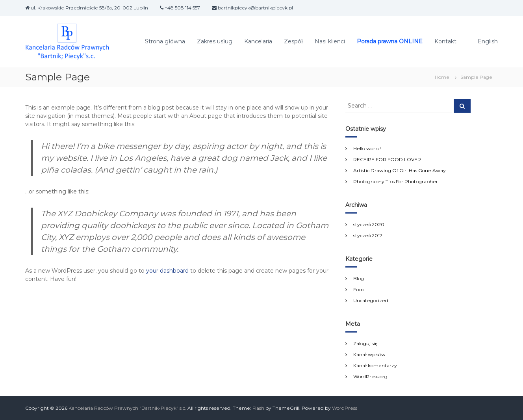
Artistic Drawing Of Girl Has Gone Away (400, 170)
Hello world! (367, 148)
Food (359, 289)
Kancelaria (258, 41)
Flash (258, 408)
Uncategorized (371, 300)
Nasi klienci (330, 41)
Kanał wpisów (369, 354)
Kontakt (445, 41)
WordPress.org (370, 376)
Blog (359, 278)
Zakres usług (215, 41)
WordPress (345, 408)
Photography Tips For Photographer (396, 181)
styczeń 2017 (368, 235)
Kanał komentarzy (375, 365)
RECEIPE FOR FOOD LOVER (387, 159)
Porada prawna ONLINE (390, 41)
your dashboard (167, 271)
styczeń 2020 (369, 224)
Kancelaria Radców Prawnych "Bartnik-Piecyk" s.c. (127, 408)
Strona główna (165, 41)
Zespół (293, 41)
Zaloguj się (365, 343)
